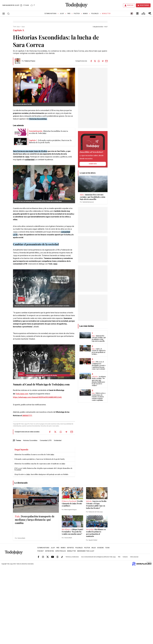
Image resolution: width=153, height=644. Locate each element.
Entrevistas (50, 551)
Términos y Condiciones (72, 557)
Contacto (125, 557)
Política (77, 14)
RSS (119, 557)
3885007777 (27, 416)
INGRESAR (130, 5)
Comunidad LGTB (46, 440)
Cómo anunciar (134, 557)
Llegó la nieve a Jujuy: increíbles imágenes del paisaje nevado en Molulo (41, 474)
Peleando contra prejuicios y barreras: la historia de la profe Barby (40, 459)
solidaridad (30, 160)
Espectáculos (61, 551)
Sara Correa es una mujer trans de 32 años (30, 151)
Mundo (85, 14)
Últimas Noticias (50, 14)
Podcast (41, 551)
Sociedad (100, 548)
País (69, 14)
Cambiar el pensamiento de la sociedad (36, 244)
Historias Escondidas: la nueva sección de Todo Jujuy (34, 454)
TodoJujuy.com (22, 394)
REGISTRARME (145, 5)
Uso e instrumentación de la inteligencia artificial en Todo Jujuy (98, 557)
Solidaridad (58, 440)
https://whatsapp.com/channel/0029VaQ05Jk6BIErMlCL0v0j (37, 397)
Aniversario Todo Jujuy (86, 551)
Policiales (95, 14)
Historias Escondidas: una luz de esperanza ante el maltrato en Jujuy (40, 464)
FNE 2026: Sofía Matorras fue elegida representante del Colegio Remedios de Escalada (43, 469)
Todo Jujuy (16, 27)
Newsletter (106, 14)
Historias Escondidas (38, 119)
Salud (94, 548)
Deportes (70, 548)
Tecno (107, 548)
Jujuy (62, 14)
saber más (93, 164)
